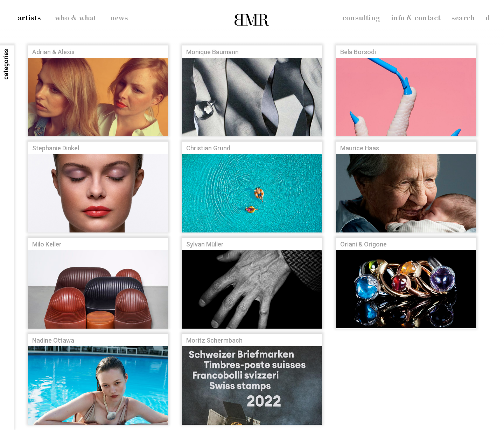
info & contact (416, 18)
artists (29, 18)
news (119, 18)
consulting (361, 18)
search (463, 18)
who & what (76, 18)
